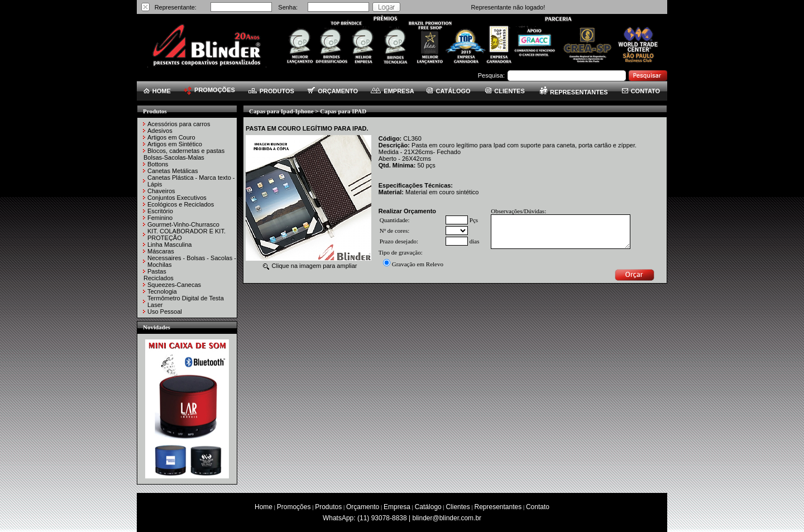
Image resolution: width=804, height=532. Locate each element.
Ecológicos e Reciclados (181, 204)
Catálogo (428, 507)
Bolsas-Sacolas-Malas (174, 157)
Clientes (458, 507)
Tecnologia (162, 291)
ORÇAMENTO (333, 91)
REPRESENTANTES (574, 92)
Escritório (160, 211)
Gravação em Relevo (418, 264)
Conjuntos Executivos (177, 198)
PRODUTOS (271, 91)
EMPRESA (392, 91)
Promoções (294, 507)
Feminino (160, 218)
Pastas (157, 271)
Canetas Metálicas (173, 171)
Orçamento (363, 507)
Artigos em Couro (171, 137)
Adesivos (160, 131)
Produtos (328, 507)
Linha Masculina (170, 245)
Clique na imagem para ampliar (310, 266)
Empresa (397, 507)
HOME (157, 91)
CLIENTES (505, 91)
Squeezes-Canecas (174, 285)
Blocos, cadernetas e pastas (186, 151)
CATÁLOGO (448, 91)
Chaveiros (161, 191)
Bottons (158, 164)
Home (264, 507)
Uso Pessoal (165, 311)
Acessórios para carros (179, 124)
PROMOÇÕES (209, 90)
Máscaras (161, 251)
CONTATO (641, 91)
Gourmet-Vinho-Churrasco (183, 224)
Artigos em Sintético (175, 144)
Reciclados (159, 278)
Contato (538, 507)
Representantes (498, 507)
